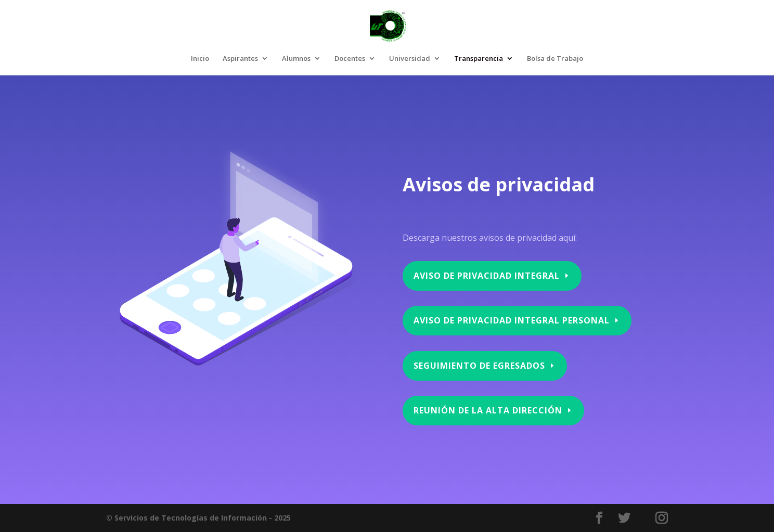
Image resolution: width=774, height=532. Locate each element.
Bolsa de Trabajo (555, 59)
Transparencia (479, 59)
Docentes (350, 59)
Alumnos (296, 59)
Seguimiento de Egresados (480, 366)
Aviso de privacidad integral (487, 277)
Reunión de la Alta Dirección (491, 411)
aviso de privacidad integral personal (511, 322)
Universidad (410, 59)
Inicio (200, 59)
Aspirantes (240, 59)
